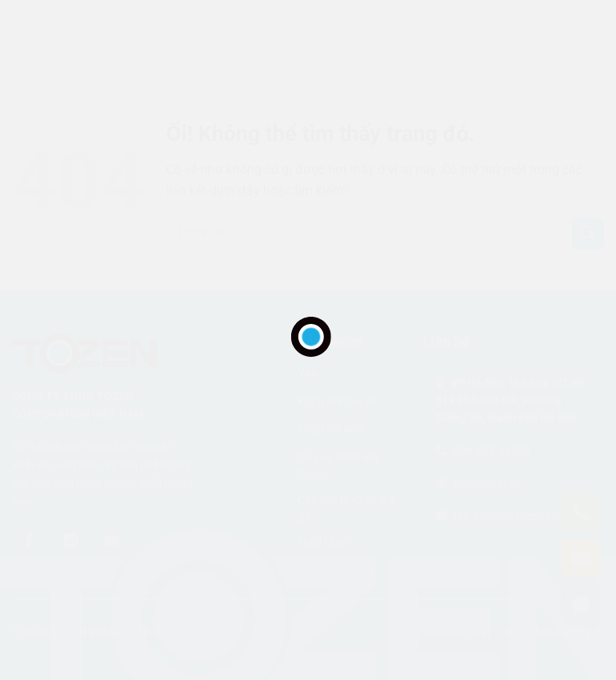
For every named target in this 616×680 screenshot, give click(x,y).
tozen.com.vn (487, 484)
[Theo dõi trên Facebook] (30, 540)
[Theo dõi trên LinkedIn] (71, 540)
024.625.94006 (492, 451)
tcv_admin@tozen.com (511, 516)
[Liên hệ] (581, 605)
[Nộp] (588, 233)
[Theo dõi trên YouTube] (112, 540)
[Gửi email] (581, 558)
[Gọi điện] (581, 512)
